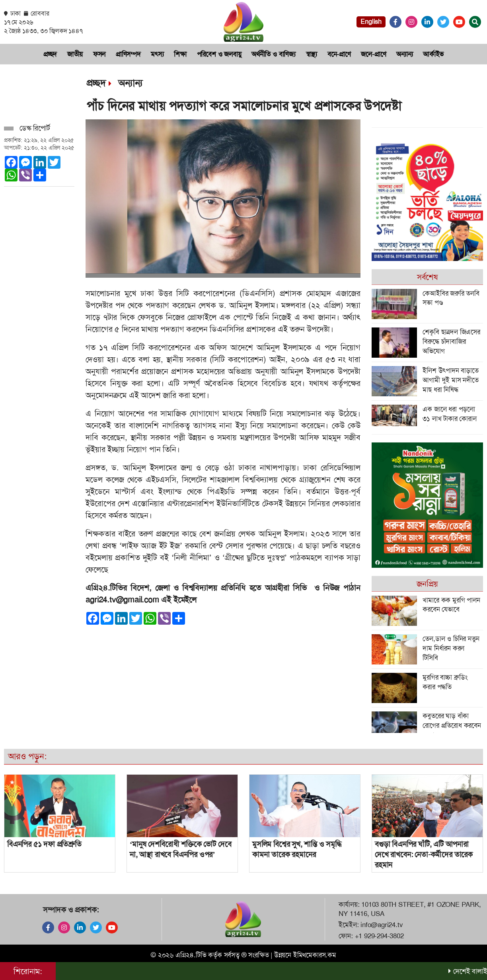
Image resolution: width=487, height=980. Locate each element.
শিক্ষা (180, 54)
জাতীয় (75, 54)
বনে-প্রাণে (339, 54)
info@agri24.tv (382, 925)
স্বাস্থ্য (312, 54)
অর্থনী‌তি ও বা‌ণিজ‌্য (274, 54)
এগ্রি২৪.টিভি (191, 955)
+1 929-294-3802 (379, 936)
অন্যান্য (404, 54)
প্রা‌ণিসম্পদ (128, 54)
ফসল (99, 54)
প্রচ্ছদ (50, 54)
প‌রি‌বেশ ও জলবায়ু (219, 54)
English (371, 22)
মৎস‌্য (157, 54)
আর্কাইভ (433, 54)
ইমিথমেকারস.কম (315, 955)
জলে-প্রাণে (373, 54)
